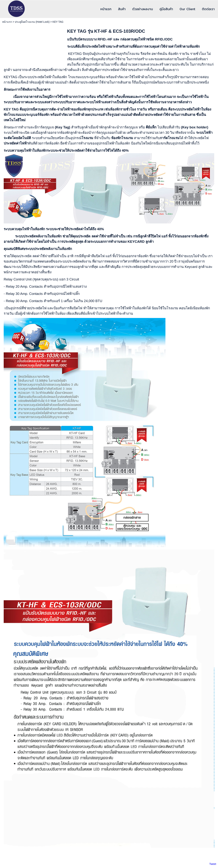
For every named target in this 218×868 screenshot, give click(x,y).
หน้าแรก (7, 22)
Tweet (213, 864)
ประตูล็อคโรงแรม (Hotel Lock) (32, 22)
